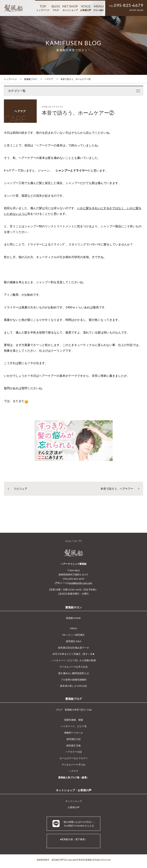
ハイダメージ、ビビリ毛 (74, 726)
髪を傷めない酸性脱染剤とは (74, 673)
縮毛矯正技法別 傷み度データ (74, 648)
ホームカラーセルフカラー (74, 758)
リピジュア (20, 489)
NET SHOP (70, 8)
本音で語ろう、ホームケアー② (76, 79)
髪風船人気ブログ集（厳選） (74, 777)
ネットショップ (74, 801)
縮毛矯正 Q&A (73, 641)
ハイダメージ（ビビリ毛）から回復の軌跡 (74, 660)
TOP (43, 8)
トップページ (10, 79)
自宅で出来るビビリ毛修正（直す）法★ (74, 654)
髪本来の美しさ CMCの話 (73, 686)
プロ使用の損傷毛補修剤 (74, 680)
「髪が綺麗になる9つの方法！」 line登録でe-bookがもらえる (74, 824)
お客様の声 (74, 807)
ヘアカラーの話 (74, 752)
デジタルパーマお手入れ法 (74, 667)
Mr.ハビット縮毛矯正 (74, 635)
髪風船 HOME (73, 618)
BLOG (56, 8)
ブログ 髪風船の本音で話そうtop (73, 710)
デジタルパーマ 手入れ (74, 765)
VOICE (86, 8)
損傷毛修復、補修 (74, 720)
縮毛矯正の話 (74, 739)
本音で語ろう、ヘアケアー (117, 489)
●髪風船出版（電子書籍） (73, 839)
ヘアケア (49, 79)
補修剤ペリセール (74, 733)
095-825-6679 (128, 5)
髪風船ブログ (31, 79)
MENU (99, 8)
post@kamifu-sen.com (80, 583)
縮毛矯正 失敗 (74, 745)
